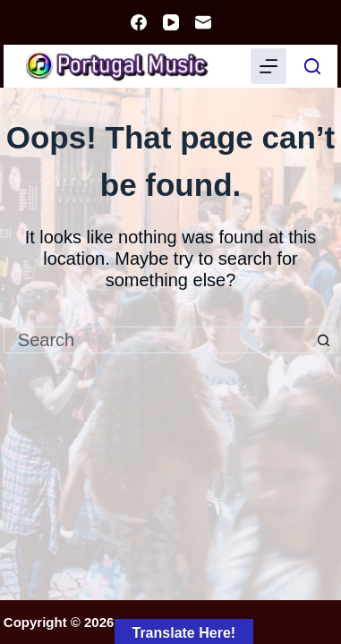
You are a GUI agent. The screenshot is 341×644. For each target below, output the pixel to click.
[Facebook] (139, 22)
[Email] (203, 22)
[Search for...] (157, 340)
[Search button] (324, 340)
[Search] (312, 66)
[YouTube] (171, 22)
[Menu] (269, 66)
